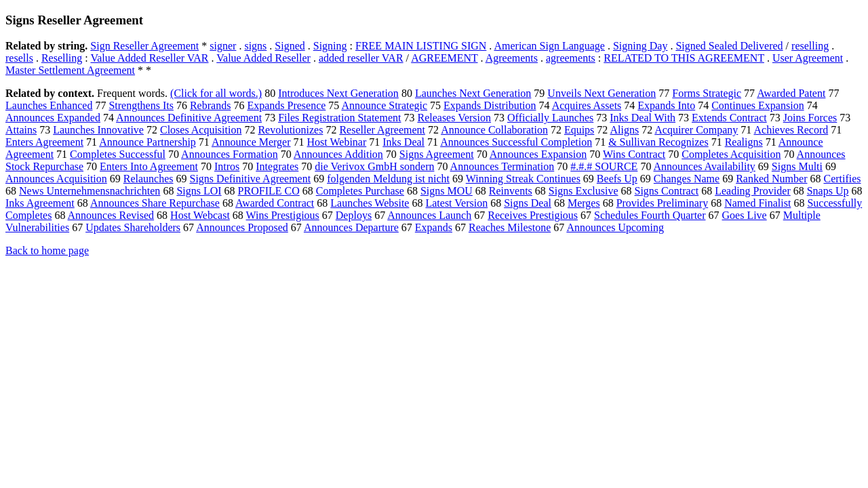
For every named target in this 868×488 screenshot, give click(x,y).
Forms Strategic (707, 93)
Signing (330, 46)
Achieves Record (791, 130)
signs (255, 46)
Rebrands (210, 105)
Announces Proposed (242, 227)
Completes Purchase (360, 191)
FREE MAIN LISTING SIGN (421, 46)
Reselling (62, 58)
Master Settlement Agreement (70, 70)
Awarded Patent (791, 93)
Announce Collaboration (494, 130)
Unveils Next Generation (601, 93)
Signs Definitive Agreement (251, 179)
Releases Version (454, 118)
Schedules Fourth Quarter (650, 215)
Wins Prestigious (283, 215)
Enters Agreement (44, 142)
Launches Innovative (98, 130)
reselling (810, 46)
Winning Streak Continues (523, 179)
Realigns (744, 142)
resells (19, 58)
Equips (579, 130)
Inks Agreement (40, 203)
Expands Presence (286, 105)
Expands (434, 227)
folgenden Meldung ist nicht (388, 179)
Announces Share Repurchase (155, 203)
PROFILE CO (269, 191)
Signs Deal (528, 203)
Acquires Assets (587, 105)
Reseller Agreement (382, 130)
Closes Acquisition (201, 130)
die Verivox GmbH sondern (374, 166)
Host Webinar (337, 142)
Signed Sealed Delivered (729, 46)
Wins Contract (634, 154)
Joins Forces (810, 118)
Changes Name (687, 179)
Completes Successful (118, 154)
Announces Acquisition (56, 179)
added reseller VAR (361, 58)
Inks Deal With (643, 118)
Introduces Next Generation (338, 93)
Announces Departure (351, 227)
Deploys (354, 215)
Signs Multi (797, 166)
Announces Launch (429, 215)
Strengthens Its (141, 105)
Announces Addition (338, 154)
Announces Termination (502, 166)
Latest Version (456, 203)
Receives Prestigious (533, 215)
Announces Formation (230, 154)
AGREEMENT (444, 58)
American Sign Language (549, 46)
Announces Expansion (538, 154)
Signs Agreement (437, 154)
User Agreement (808, 58)
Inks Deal (403, 142)
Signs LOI (199, 191)
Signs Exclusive (584, 191)
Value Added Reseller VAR (149, 58)
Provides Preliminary (663, 203)
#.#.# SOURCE (604, 166)
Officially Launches (550, 118)
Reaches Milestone (510, 227)
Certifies (842, 179)
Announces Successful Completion (516, 142)
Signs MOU (447, 191)
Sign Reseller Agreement (144, 46)
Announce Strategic (384, 105)
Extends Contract (729, 118)
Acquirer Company (696, 130)
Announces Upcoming (615, 227)
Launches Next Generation (473, 93)
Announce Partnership (147, 142)
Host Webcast (200, 215)
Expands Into (666, 105)
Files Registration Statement (339, 118)
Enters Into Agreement (149, 166)
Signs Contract (667, 191)
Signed (290, 46)
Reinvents (511, 191)
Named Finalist (757, 203)
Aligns (624, 130)
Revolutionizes (290, 130)
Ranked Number (771, 179)
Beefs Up (617, 179)
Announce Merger (251, 142)
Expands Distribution (490, 105)
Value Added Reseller (263, 58)
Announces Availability (705, 166)
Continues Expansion (757, 105)
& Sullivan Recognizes (658, 142)
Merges (584, 203)
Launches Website (370, 203)
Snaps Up (828, 191)
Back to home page (47, 250)
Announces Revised (111, 215)
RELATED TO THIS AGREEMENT (684, 58)
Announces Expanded (53, 118)
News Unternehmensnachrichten (90, 191)
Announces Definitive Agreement (189, 118)
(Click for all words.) (216, 93)
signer (223, 46)
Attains (21, 130)
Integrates (277, 166)
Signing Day (640, 46)
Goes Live (745, 215)
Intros (227, 166)
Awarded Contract (275, 203)
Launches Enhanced (49, 105)
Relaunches (149, 179)
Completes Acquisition (731, 154)
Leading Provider (753, 191)
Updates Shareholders (133, 227)
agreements (571, 58)
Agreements (512, 58)
